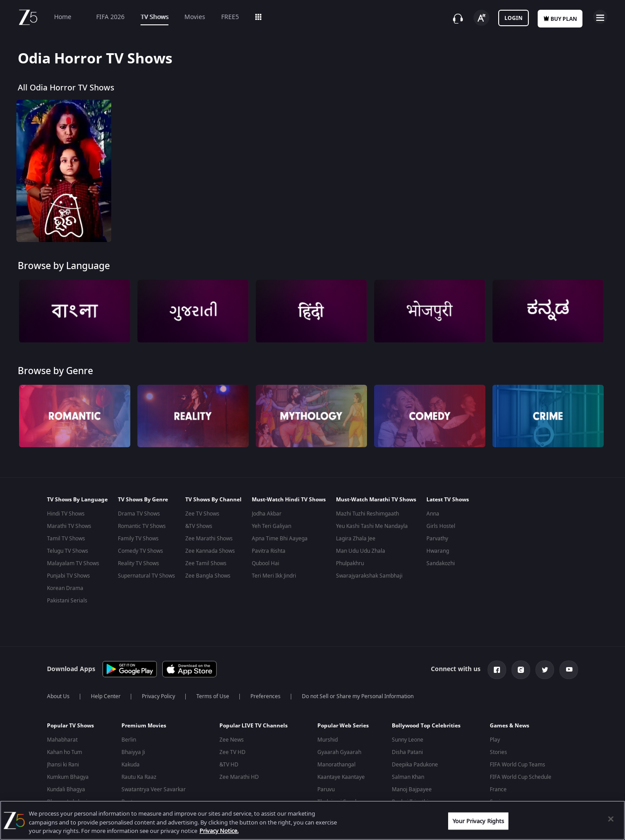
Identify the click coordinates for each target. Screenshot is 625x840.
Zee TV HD (232, 749)
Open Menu (600, 17)
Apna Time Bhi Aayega (280, 539)
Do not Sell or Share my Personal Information (358, 693)
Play (495, 736)
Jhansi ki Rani (63, 761)
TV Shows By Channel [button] (213, 500)
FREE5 (230, 17)
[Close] (611, 819)
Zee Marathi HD (239, 774)
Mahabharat (62, 736)
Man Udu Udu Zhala (361, 551)
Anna (433, 514)
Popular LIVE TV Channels (254, 722)
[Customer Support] (458, 19)
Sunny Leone (408, 736)
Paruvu (326, 786)
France (498, 786)
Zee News (232, 736)
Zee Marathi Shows (209, 539)
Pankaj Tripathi (410, 798)
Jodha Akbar (267, 514)
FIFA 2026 (106, 17)
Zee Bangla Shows (208, 576)
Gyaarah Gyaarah (339, 749)
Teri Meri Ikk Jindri (274, 576)
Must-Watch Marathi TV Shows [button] (376, 500)
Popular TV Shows (70, 722)
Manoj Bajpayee (412, 786)
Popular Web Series (343, 722)
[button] (78, 724)
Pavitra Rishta (269, 551)
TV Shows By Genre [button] (143, 500)
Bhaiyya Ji (133, 749)
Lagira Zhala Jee (356, 539)
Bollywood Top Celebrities (426, 722)
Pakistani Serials (67, 601)
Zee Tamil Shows (206, 563)
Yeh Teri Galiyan (271, 526)
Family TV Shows (138, 539)
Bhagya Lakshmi (67, 798)
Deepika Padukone (415, 761)
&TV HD (229, 761)
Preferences (266, 693)
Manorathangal (336, 761)
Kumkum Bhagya (68, 774)
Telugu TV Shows (68, 551)
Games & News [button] (510, 722)
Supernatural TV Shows (146, 576)
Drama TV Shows (139, 514)
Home (63, 17)
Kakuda (131, 761)
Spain (497, 798)
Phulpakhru (350, 563)
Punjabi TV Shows (68, 576)
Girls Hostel (441, 526)
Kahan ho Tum (64, 749)
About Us (58, 693)
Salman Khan (408, 774)
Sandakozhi (441, 563)
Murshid (328, 736)
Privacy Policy (158, 693)
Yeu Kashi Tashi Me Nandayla (372, 526)
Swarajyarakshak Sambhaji (369, 576)
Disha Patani (407, 749)
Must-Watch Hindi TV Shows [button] (289, 500)
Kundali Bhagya (66, 786)
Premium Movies (144, 722)
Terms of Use (213, 693)
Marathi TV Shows (69, 526)
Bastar (130, 798)
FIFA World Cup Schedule (521, 774)
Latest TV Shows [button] (448, 500)
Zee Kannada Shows (210, 551)
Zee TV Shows (202, 514)
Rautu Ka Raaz (139, 774)
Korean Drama (65, 588)
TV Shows (154, 17)
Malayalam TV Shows (73, 563)
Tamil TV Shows (66, 539)
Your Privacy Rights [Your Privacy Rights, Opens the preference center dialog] (478, 821)
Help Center (106, 693)
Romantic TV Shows (142, 526)
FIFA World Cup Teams (518, 761)
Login (514, 18)
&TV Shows (199, 526)
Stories (498, 749)
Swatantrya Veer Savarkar (154, 786)
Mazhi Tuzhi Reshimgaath (367, 514)
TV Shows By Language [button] (77, 500)
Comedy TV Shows (141, 551)
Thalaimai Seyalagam (344, 798)
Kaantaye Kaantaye (341, 774)
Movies (195, 17)
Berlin (129, 736)
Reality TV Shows (139, 563)
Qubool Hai (266, 563)
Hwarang (438, 551)
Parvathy (437, 539)
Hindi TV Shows (66, 514)
